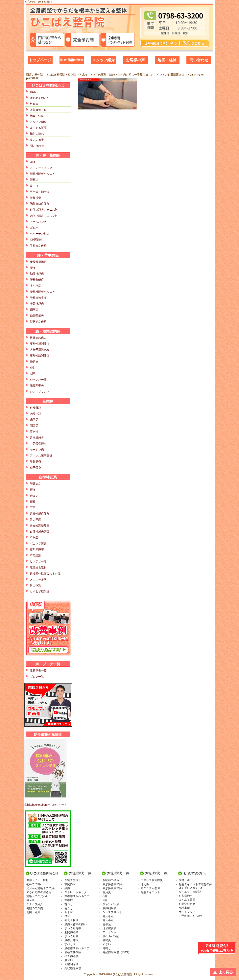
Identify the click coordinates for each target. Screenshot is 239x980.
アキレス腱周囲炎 (41, 455)
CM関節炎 (36, 240)
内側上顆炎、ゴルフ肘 (44, 216)
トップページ (40, 60)
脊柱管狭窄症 (38, 298)
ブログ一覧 (37, 677)
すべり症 (36, 286)
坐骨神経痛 (37, 304)
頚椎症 (34, 180)
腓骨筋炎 (36, 461)
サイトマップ (187, 912)
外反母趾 (36, 408)
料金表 (34, 104)
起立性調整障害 (40, 525)
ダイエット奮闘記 (190, 892)
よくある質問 (38, 128)
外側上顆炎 (71, 920)
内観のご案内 (35, 908)
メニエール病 (38, 579)
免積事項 (184, 908)
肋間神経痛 (37, 274)
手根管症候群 (38, 246)
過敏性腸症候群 (40, 514)
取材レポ (184, 880)
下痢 (33, 507)
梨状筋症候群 (38, 322)
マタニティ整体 (150, 888)
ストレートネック (41, 168)
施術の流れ (37, 134)
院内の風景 (37, 140)
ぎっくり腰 (71, 936)
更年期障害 (37, 549)
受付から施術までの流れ (42, 888)
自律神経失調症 (40, 531)
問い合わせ (199, 60)
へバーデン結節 (40, 234)
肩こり (34, 186)
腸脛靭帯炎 (37, 385)
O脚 (32, 374)
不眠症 (34, 537)
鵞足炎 (34, 362)
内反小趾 (36, 414)
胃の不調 (36, 520)
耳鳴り (107, 948)
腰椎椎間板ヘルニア (42, 292)
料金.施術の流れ (72, 60)
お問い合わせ (187, 904)
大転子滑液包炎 (40, 350)
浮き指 (34, 432)
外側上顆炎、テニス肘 (44, 210)
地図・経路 (167, 60)
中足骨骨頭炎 (38, 444)
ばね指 (34, 228)
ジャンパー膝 (38, 380)
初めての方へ (35, 884)
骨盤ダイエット (150, 892)
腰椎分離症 (37, 280)
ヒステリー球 (38, 561)
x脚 (32, 368)
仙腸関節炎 (37, 315)
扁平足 (34, 420)
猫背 (67, 916)
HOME (34, 92)
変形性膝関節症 (40, 356)
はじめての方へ (40, 98)
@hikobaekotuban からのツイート (46, 805)
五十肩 (69, 912)
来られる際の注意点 (39, 892)
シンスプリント (40, 391)
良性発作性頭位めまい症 (45, 573)
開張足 (34, 426)
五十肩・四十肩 (40, 192)
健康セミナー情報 (37, 880)
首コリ (69, 904)
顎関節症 (36, 484)
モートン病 (37, 450)
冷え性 (145, 884)
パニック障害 (38, 544)
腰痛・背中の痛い (76, 924)
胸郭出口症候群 (40, 204)
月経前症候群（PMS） (117, 952)
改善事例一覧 (38, 110)
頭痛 (33, 162)
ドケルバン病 (38, 222)
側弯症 (34, 310)
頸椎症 (69, 900)
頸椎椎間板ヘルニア (42, 174)
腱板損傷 (36, 198)
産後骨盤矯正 (38, 262)
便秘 (33, 502)
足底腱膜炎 (37, 438)
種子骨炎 (36, 468)
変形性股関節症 (40, 344)
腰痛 (33, 268)
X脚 (105, 900)
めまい (34, 496)
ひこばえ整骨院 (122, 974)
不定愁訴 (36, 555)
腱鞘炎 (107, 940)
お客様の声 (135, 60)
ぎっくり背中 (73, 928)
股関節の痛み (38, 338)
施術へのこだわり (37, 896)
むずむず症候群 (40, 591)
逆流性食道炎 (38, 567)
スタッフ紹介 (104, 60)
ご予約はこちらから (191, 916)
